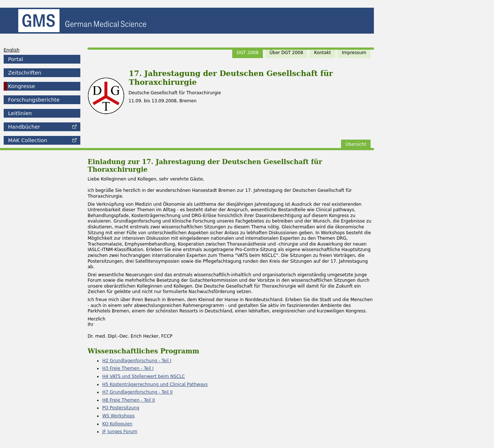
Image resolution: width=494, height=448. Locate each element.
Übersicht (356, 144)
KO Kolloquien (117, 424)
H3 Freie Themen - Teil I (128, 368)
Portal (16, 59)
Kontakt (322, 53)
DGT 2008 (248, 53)
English (12, 50)
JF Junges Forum (120, 432)
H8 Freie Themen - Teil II (129, 400)
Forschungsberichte (34, 100)
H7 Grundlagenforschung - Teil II (137, 392)
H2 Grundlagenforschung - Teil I (137, 361)
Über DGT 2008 (286, 53)
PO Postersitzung (121, 408)
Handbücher (24, 127)
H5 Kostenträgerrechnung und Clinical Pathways (155, 384)
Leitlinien (20, 113)
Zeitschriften (25, 73)
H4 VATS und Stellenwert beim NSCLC (143, 376)
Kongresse (22, 86)
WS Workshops (118, 416)
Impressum (354, 53)
